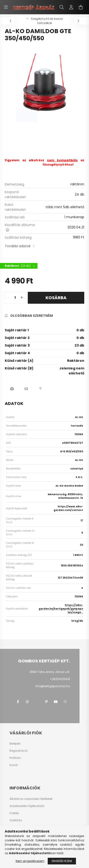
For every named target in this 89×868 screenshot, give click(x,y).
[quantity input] (15, 298)
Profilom (15, 758)
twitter (37, 702)
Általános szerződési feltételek (31, 799)
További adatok (18, 246)
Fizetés (14, 813)
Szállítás (16, 820)
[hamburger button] (6, 7)
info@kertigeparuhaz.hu (53, 686)
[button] (12, 389)
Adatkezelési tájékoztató (27, 806)
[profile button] (71, 7)
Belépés (15, 744)
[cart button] (81, 7)
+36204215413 (60, 679)
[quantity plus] (22, 298)
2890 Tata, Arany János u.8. (50, 672)
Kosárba (56, 298)
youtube (56, 702)
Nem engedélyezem (30, 861)
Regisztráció (19, 751)
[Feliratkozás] (29, 316)
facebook (18, 702)
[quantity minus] (9, 298)
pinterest (46, 702)
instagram (27, 702)
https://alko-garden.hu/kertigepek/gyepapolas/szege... (61, 609)
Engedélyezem (62, 861)
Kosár (14, 765)
